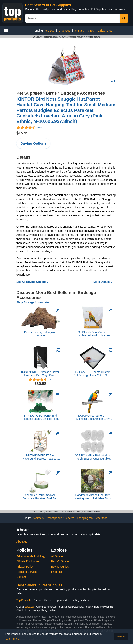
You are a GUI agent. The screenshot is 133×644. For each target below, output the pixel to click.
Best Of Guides (60, 561)
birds (91, 31)
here (42, 271)
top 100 (50, 31)
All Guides (57, 556)
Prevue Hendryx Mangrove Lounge (40, 334)
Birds (51, 93)
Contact (21, 577)
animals (79, 31)
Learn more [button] (12, 639)
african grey (105, 31)
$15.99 (22, 133)
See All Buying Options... (33, 282)
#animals (38, 518)
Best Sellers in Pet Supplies (48, 5)
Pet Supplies (29, 93)
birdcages (64, 31)
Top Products (24, 600)
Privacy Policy (25, 567)
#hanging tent (85, 518)
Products (57, 572)
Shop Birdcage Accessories (33, 302)
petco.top (29, 607)
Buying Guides (60, 567)
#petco (70, 518)
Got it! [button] (121, 637)
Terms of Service (27, 572)
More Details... (103, 282)
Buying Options (33, 143)
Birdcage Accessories (83, 93)
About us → (24, 542)
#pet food (102, 518)
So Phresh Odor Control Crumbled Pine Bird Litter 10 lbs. (93, 334)
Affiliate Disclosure (28, 561)
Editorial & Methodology (31, 556)
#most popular (55, 518)
